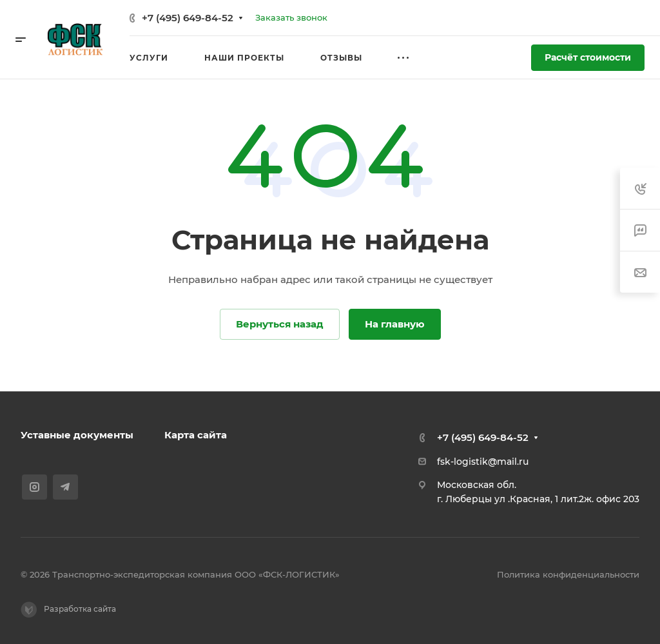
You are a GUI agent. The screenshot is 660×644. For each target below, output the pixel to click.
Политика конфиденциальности (568, 574)
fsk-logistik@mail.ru (483, 462)
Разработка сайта (68, 610)
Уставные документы (77, 435)
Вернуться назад (280, 324)
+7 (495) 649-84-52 (188, 18)
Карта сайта (196, 435)
